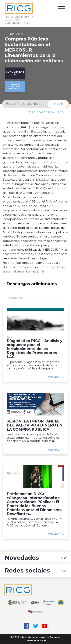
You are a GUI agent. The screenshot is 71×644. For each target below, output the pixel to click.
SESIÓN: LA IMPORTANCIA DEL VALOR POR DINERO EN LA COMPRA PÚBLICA (35, 425)
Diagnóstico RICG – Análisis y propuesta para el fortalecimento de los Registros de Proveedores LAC (34, 349)
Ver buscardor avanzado (46, 112)
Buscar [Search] (58, 104)
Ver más (54, 377)
